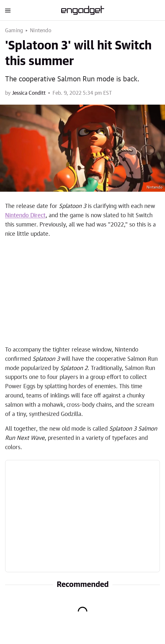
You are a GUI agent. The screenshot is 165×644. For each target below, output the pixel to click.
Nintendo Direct (25, 216)
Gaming (14, 31)
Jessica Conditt (29, 93)
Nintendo (41, 31)
